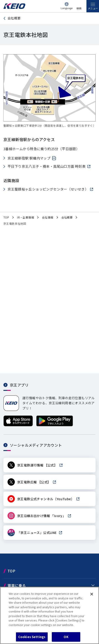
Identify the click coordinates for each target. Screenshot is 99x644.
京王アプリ (19, 385)
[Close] (92, 594)
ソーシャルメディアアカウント (36, 445)
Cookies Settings (32, 637)
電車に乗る (17, 585)
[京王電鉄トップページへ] (14, 8)
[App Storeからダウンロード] (18, 425)
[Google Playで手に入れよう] (55, 425)
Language (67, 8)
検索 (79, 8)
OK (66, 637)
